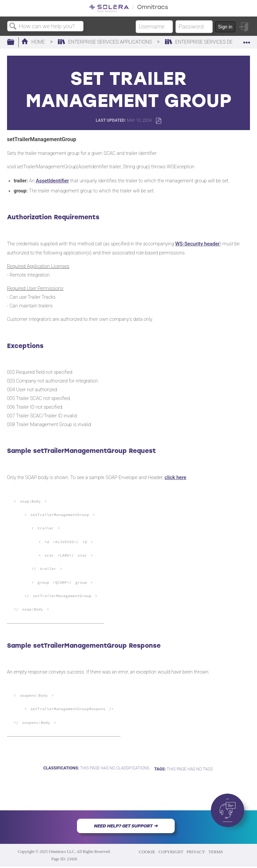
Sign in (225, 27)
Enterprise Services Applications (105, 42)
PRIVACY (196, 852)
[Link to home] (128, 8)
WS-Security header (198, 244)
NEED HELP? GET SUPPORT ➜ (126, 826)
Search (13, 27)
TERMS (216, 852)
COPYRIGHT (171, 852)
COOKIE (147, 852)
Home (34, 42)
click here (176, 477)
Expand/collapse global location (247, 40)
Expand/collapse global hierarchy (15, 42)
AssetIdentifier (52, 181)
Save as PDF (158, 121)
